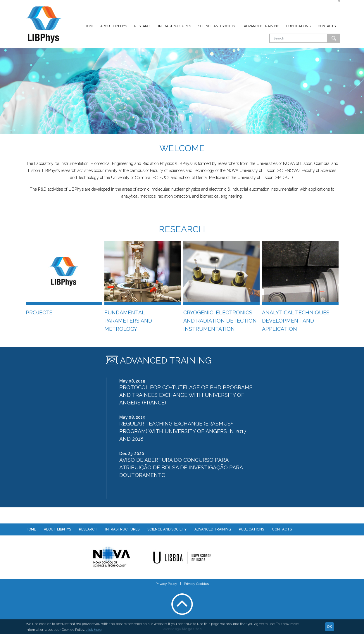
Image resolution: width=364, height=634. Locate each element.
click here (94, 630)
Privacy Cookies (196, 584)
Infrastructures (175, 26)
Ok (334, 38)
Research (143, 26)
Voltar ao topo (182, 604)
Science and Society (217, 26)
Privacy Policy (166, 584)
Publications (298, 26)
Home (90, 26)
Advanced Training (262, 26)
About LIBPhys (114, 26)
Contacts (327, 26)
